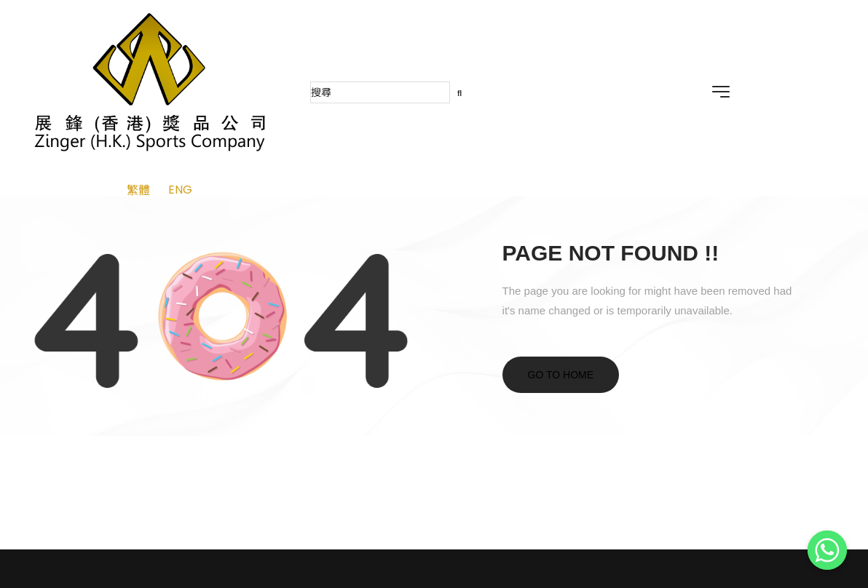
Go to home (561, 375)
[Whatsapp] (827, 550)
